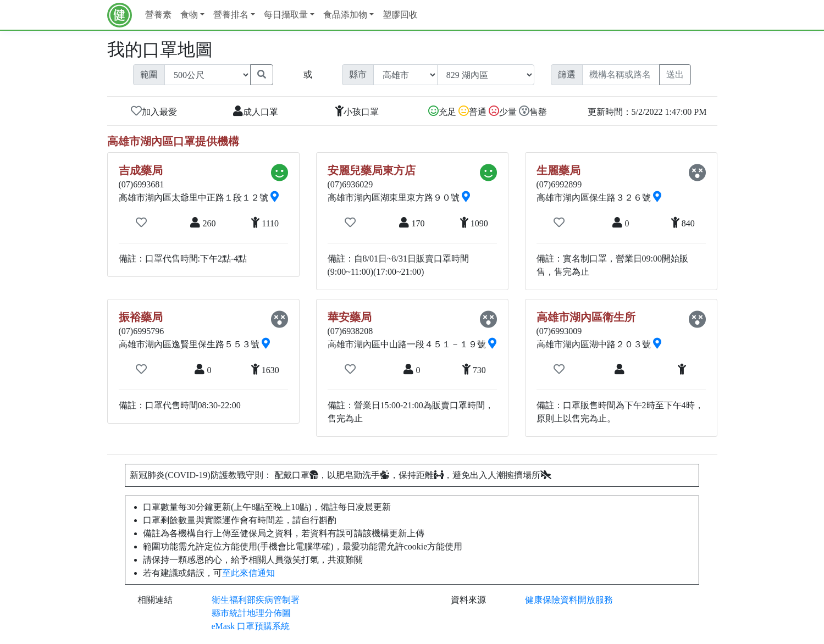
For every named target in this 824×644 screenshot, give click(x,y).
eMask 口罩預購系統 (251, 626)
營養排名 (231, 15)
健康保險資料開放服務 (569, 600)
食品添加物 (345, 15)
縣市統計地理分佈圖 (251, 613)
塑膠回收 (400, 15)
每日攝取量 (286, 15)
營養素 (158, 15)
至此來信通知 (248, 573)
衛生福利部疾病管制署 (256, 600)
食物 (189, 15)
